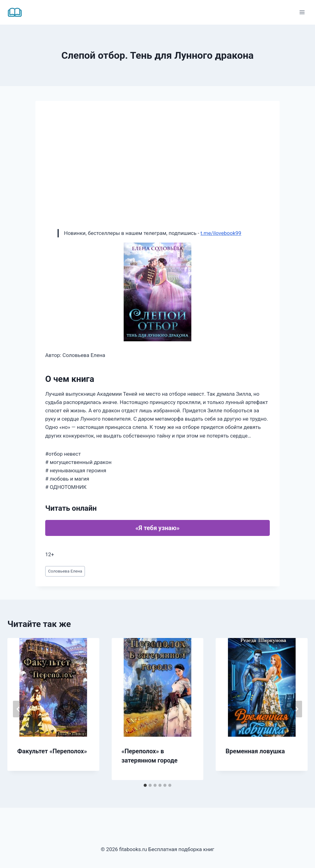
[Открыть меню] (302, 12)
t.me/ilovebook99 (221, 233)
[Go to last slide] (18, 709)
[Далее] (297, 709)
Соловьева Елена (65, 571)
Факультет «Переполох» (52, 751)
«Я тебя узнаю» (157, 528)
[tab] (145, 785)
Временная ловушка (255, 751)
